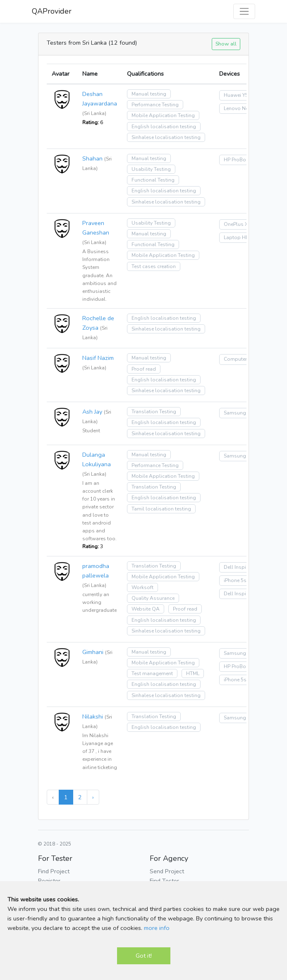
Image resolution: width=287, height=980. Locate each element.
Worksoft (142, 587)
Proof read (144, 369)
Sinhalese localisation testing (166, 137)
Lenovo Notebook (245, 108)
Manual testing (149, 94)
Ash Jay (92, 412)
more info (157, 928)
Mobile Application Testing (163, 115)
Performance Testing (155, 105)
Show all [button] (226, 44)
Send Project (167, 871)
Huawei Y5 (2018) (244, 95)
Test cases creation (154, 266)
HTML (193, 673)
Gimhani (93, 652)
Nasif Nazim (98, 358)
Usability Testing (151, 169)
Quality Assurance (153, 598)
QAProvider (52, 11)
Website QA (146, 609)
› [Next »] (93, 797)
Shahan (92, 158)
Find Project (54, 871)
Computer (235, 359)
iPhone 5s (235, 580)
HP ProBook (238, 160)
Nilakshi (93, 716)
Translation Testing (154, 412)
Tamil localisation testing (161, 509)
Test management (152, 673)
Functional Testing (153, 180)
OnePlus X (236, 224)
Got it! (144, 956)
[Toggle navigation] (244, 11)
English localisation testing (164, 127)
